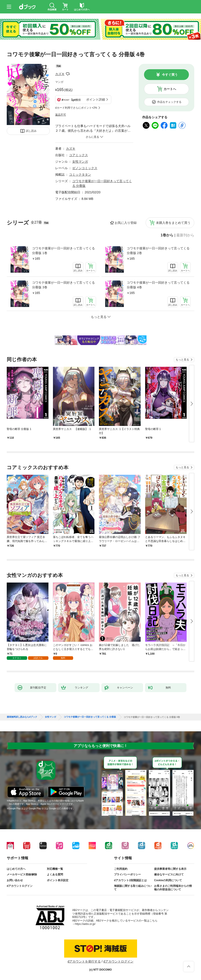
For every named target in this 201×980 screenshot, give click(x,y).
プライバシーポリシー (127, 874)
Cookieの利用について (168, 880)
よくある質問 (55, 874)
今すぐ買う (170, 75)
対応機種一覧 (55, 869)
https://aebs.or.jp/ (85, 924)
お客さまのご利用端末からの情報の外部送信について (173, 888)
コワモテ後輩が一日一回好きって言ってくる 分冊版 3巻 (63, 285)
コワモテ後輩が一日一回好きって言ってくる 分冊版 (90, 717)
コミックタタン (80, 175)
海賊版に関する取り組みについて (133, 888)
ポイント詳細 (96, 99)
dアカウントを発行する (84, 961)
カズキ (60, 74)
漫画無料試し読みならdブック (22, 717)
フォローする (68, 74)
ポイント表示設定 (58, 880)
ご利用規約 (121, 869)
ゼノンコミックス (85, 168)
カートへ (170, 89)
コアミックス (79, 155)
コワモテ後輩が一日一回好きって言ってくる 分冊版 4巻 (158, 285)
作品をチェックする (169, 102)
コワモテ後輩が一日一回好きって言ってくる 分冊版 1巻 (63, 251)
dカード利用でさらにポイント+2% (76, 108)
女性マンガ (80, 162)
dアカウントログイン (20, 886)
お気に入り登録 (126, 223)
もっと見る (182, 360)
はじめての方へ (16, 869)
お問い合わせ (15, 880)
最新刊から (185, 235)
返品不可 (61, 115)
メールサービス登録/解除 (22, 874)
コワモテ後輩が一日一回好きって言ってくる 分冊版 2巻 (158, 251)
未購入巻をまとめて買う (173, 223)
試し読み (31, 131)
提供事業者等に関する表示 (170, 869)
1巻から (167, 235)
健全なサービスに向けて (169, 874)
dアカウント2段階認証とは (130, 880)
